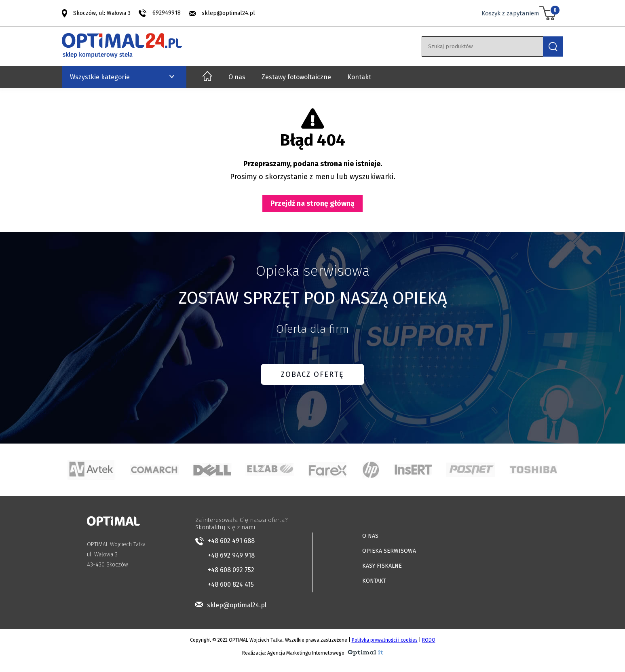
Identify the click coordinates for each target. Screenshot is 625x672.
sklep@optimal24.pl (228, 13)
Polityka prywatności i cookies (385, 640)
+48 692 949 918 (231, 555)
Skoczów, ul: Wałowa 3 (102, 13)
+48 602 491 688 (231, 541)
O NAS (370, 536)
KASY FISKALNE (382, 566)
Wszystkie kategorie (100, 77)
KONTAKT (374, 581)
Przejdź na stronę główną (312, 203)
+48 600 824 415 (231, 584)
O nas (237, 77)
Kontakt (359, 77)
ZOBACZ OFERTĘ (312, 374)
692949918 (167, 13)
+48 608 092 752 (231, 570)
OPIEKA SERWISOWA (389, 551)
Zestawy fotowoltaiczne (296, 77)
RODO (429, 640)
